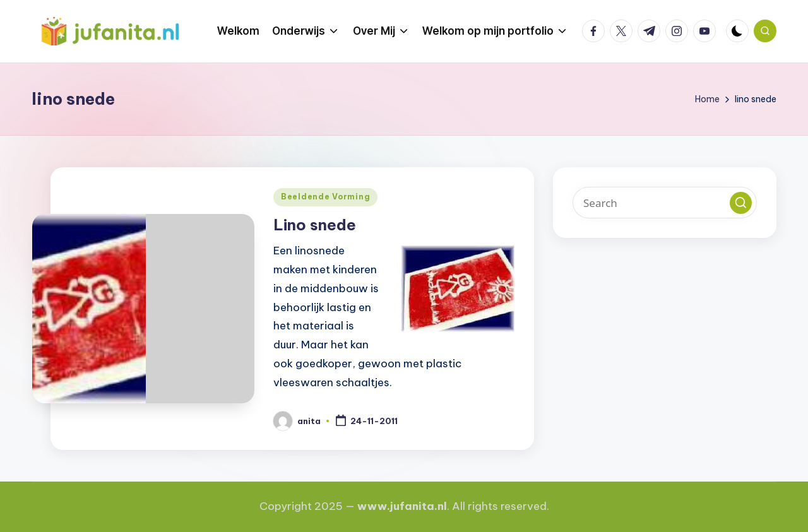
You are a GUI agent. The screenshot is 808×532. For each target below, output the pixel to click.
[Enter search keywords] (665, 203)
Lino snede (315, 225)
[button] (741, 203)
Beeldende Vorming (325, 197)
